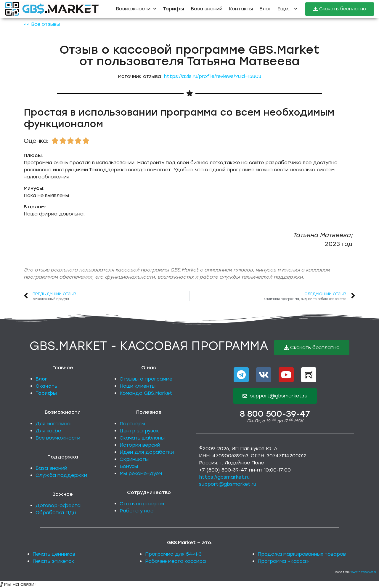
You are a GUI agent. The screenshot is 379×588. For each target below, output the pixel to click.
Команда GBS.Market (146, 393)
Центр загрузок (139, 431)
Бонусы (129, 466)
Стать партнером (142, 504)
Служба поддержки (61, 475)
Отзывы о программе (146, 379)
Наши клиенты (138, 386)
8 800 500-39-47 (275, 414)
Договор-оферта (58, 505)
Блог (265, 9)
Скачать (46, 386)
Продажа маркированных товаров (302, 554)
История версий (140, 445)
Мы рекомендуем (141, 473)
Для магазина (53, 424)
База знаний (207, 9)
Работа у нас (136, 511)
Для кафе (48, 431)
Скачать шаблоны (142, 438)
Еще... (287, 9)
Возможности (136, 9)
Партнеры (132, 424)
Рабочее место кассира (175, 561)
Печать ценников (54, 554)
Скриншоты (134, 459)
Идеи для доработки (147, 452)
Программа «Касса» (283, 561)
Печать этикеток (53, 561)
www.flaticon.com (363, 572)
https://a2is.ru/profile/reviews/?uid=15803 (212, 76)
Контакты (241, 9)
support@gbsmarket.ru (228, 484)
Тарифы (46, 393)
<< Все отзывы (42, 24)
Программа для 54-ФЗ (173, 554)
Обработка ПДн (56, 513)
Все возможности (58, 438)
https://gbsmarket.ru (224, 477)
